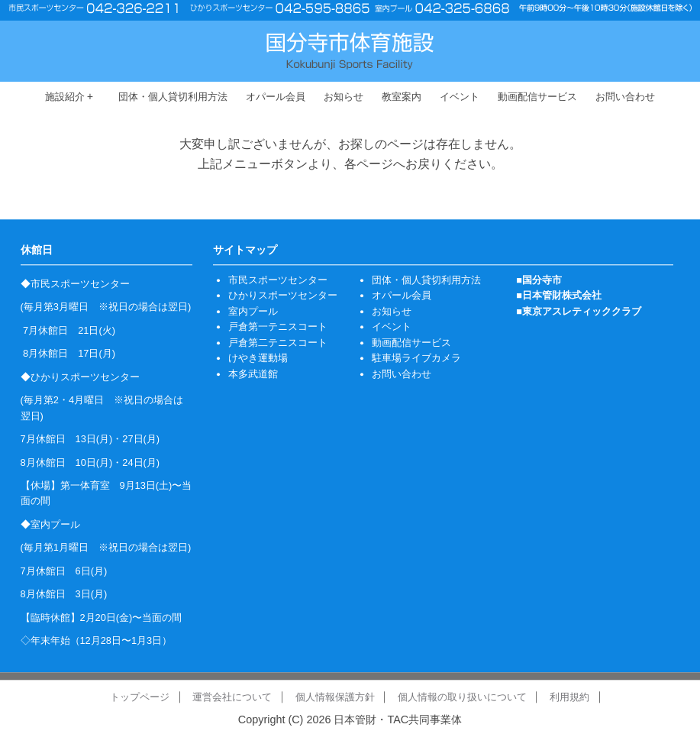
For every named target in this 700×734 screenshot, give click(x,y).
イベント (460, 97)
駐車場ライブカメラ (416, 358)
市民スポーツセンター (278, 280)
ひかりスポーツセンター (283, 296)
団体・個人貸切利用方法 (173, 97)
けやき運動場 (258, 358)
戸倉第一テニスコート (278, 327)
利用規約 (569, 697)
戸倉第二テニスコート (278, 343)
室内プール (253, 311)
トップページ (140, 697)
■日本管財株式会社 (559, 296)
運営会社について (232, 697)
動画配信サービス (537, 97)
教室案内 (402, 97)
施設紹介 (69, 97)
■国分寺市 (539, 280)
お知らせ (344, 97)
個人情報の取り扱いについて (462, 697)
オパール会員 (276, 97)
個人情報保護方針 (335, 697)
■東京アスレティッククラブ (579, 311)
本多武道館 (253, 374)
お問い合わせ (625, 97)
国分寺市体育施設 (350, 51)
